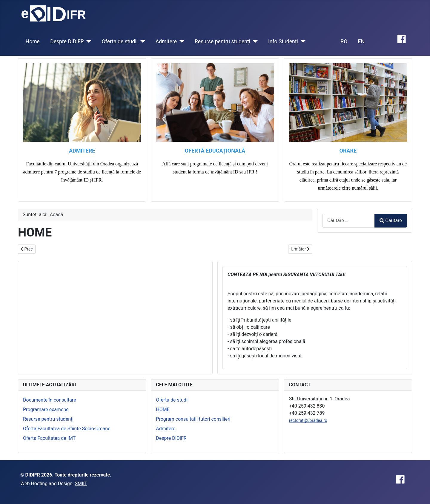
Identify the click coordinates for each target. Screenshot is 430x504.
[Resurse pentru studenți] (254, 42)
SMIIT (81, 484)
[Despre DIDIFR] (88, 42)
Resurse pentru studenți (222, 42)
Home (33, 42)
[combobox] (348, 220)
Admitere (166, 42)
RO (344, 42)
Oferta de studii (120, 42)
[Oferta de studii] (141, 42)
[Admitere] (181, 42)
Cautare (391, 220)
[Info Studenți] (302, 42)
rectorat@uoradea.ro (308, 420)
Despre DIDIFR (67, 42)
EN (361, 42)
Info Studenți (283, 42)
